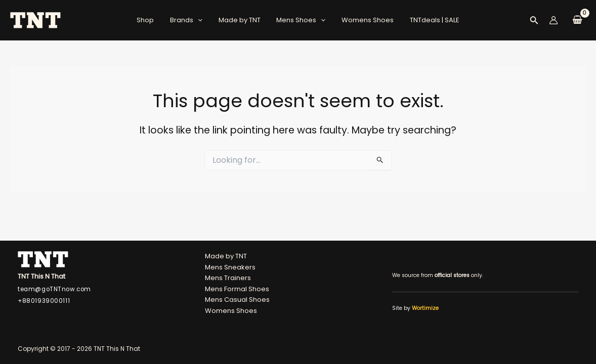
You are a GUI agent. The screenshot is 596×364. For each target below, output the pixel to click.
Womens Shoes (363, 20)
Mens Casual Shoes (237, 300)
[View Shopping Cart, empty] (577, 20)
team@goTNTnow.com (54, 289)
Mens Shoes (300, 20)
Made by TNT (241, 20)
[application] (202, 20)
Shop (153, 20)
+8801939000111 (44, 301)
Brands (191, 20)
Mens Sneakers (230, 267)
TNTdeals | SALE (427, 20)
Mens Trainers (228, 278)
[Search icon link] (534, 22)
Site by (415, 308)
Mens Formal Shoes (237, 289)
